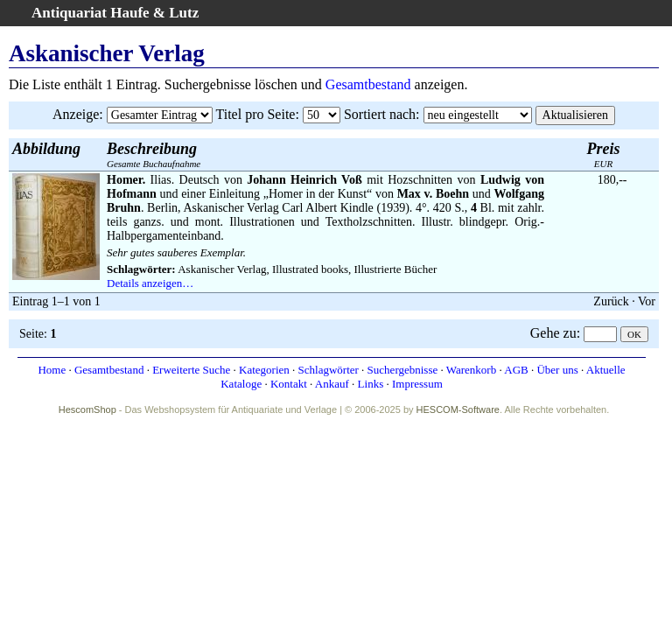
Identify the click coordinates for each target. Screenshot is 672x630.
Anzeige (76, 114)
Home (52, 370)
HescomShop (87, 409)
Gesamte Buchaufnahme (154, 154)
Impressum (417, 384)
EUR (604, 154)
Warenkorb (471, 370)
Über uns (557, 370)
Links (371, 384)
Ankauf (332, 384)
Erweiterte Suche (191, 370)
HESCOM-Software (458, 409)
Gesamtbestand (368, 84)
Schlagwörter (329, 370)
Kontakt (289, 384)
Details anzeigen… (150, 283)
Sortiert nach (380, 114)
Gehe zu (553, 333)
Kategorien (264, 370)
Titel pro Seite (255, 114)
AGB (516, 370)
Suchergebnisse (403, 370)
